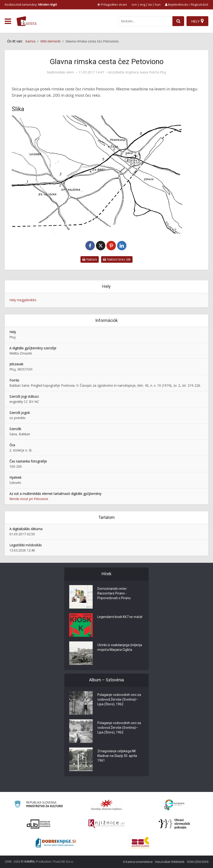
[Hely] (197, 21)
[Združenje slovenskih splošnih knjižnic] (106, 824)
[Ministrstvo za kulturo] (39, 805)
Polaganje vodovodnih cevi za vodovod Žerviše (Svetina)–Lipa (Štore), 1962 (119, 699)
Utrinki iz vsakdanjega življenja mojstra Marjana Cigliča (120, 647)
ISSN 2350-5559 (198, 862)
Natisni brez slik (117, 259)
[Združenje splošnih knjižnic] (140, 843)
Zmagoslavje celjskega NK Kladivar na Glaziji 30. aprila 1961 (117, 756)
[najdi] (178, 21)
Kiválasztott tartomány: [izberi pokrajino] (31, 4)
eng (143, 4)
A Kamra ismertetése (138, 862)
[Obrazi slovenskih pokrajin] (174, 824)
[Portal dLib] (39, 824)
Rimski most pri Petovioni (29, 499)
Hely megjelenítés (23, 300)
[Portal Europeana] (174, 805)
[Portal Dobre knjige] (56, 843)
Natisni (90, 259)
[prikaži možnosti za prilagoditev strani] (112, 4)
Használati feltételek (170, 862)
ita (150, 4)
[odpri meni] (8, 21)
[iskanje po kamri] (145, 21)
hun (158, 4)
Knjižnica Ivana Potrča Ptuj (146, 72)
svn (134, 4)
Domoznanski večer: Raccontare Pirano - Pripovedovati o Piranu (114, 593)
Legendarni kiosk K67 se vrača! (120, 617)
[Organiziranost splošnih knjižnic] (106, 805)
